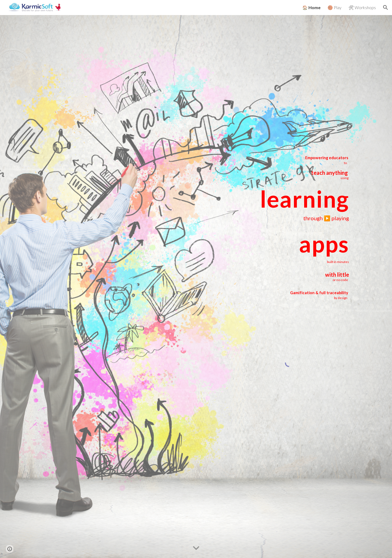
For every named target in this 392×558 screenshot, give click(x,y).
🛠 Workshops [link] (362, 7)
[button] (386, 8)
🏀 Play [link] (335, 7)
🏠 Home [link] (311, 7)
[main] (289, 167)
